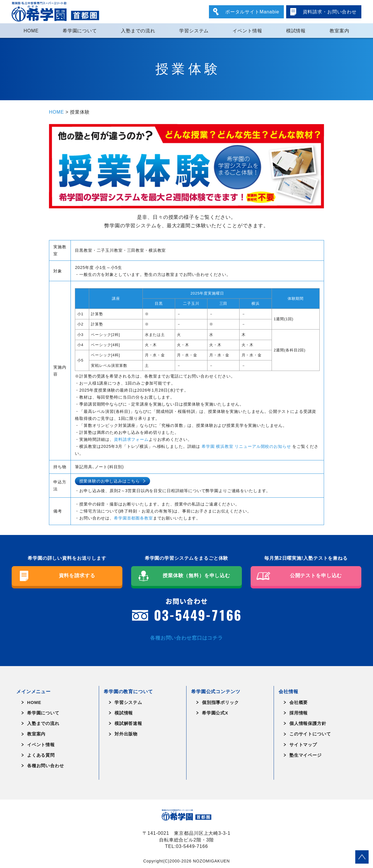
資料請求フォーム (131, 439)
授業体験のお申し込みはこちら (110, 481)
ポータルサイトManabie (252, 12)
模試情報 (296, 31)
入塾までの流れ (138, 31)
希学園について (80, 31)
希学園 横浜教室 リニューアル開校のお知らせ (246, 446)
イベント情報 (247, 31)
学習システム (194, 31)
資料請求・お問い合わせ (330, 12)
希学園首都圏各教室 (133, 518)
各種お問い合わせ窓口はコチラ (186, 638)
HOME (31, 31)
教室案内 (339, 31)
